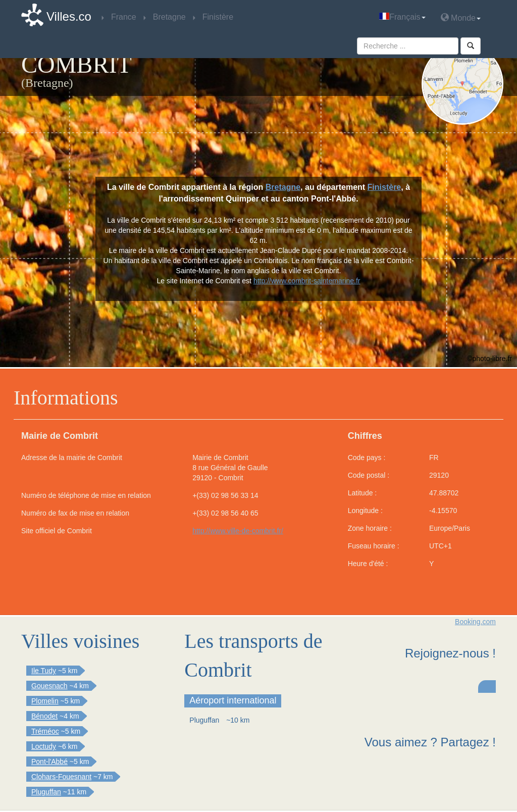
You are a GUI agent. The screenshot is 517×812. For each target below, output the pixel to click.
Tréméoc (45, 731)
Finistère (384, 187)
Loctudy (44, 746)
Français (402, 17)
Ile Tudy (44, 671)
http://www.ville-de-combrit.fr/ (238, 531)
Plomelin (45, 701)
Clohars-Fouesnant (61, 777)
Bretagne (283, 187)
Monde (461, 17)
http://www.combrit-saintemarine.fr (307, 281)
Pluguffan (46, 792)
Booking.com (475, 622)
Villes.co (69, 16)
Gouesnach (49, 686)
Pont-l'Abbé (49, 762)
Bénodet (44, 716)
